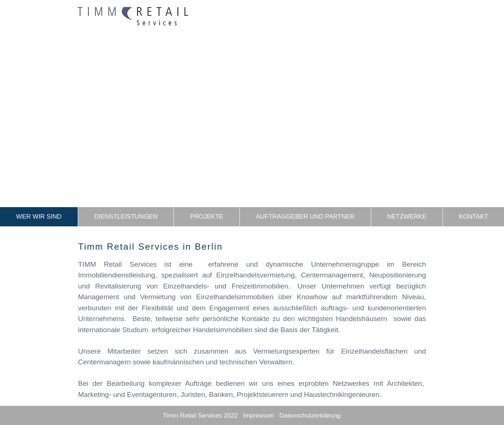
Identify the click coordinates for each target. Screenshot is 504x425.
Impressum (259, 416)
